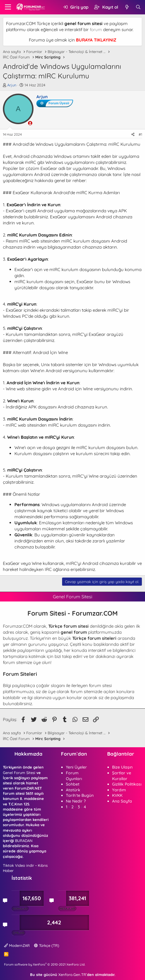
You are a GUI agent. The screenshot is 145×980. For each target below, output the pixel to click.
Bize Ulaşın (122, 767)
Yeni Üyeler (76, 767)
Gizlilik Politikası (127, 784)
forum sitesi (100, 685)
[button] (8, 7)
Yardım (119, 790)
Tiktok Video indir (18, 865)
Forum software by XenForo (45, 964)
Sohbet (73, 784)
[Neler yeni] (127, 7)
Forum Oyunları (74, 776)
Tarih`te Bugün (80, 795)
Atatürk (73, 790)
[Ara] (138, 7)
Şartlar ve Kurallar (122, 776)
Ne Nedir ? (76, 801)
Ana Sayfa (122, 801)
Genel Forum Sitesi (19, 773)
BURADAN (24, 841)
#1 (140, 134)
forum (96, 30)
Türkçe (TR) (47, 945)
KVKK (117, 795)
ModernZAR (17, 945)
